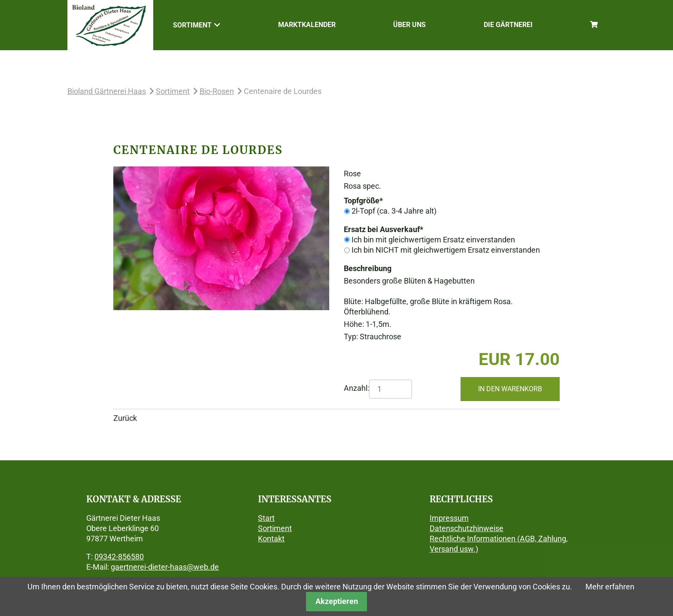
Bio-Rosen (217, 91)
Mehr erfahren (610, 587)
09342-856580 (119, 557)
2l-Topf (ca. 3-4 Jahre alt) (394, 211)
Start (266, 518)
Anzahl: (356, 388)
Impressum (449, 518)
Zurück (125, 418)
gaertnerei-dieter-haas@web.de (165, 567)
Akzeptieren (337, 601)
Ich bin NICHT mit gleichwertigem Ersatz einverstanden (446, 250)
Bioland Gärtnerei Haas (107, 91)
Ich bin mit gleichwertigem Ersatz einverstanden (433, 240)
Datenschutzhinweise (467, 528)
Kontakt (271, 539)
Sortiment (173, 91)
